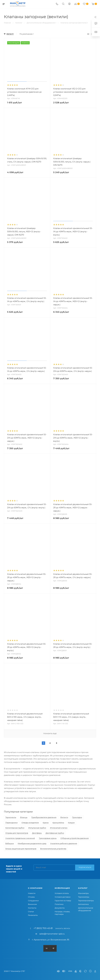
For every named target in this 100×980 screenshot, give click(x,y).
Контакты (32, 908)
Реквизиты (33, 915)
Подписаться (85, 867)
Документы (60, 908)
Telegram (53, 948)
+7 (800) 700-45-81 (43, 928)
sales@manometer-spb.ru (52, 934)
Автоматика (83, 904)
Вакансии (32, 904)
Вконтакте (47, 948)
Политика (59, 904)
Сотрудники (33, 901)
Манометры (83, 893)
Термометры (84, 897)
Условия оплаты (62, 893)
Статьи (31, 912)
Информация (62, 888)
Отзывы (31, 897)
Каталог (83, 888)
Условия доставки (63, 897)
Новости (32, 893)
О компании (35, 888)
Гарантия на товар (63, 901)
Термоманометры (86, 901)
